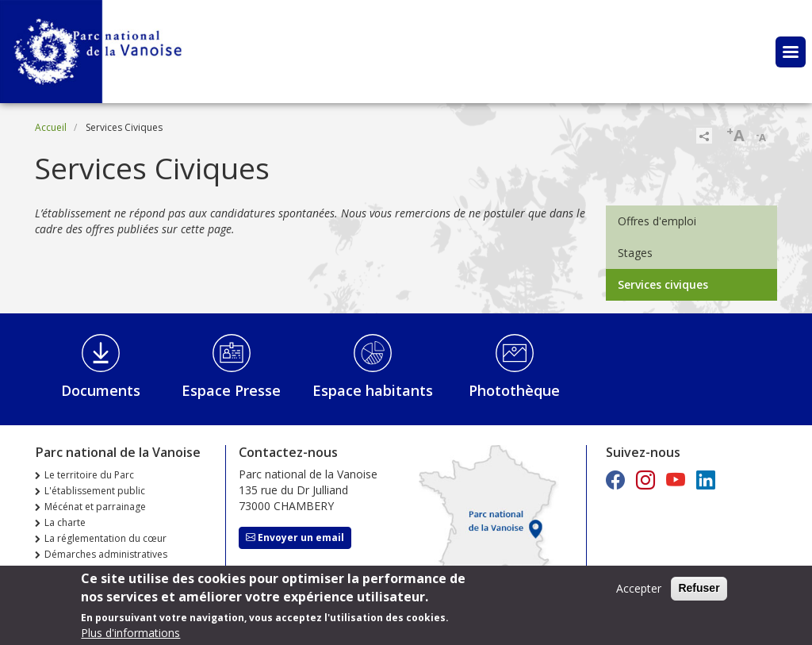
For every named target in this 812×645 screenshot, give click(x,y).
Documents (101, 390)
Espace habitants (373, 390)
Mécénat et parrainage (95, 507)
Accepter (639, 593)
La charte (65, 522)
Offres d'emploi (657, 221)
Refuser (699, 593)
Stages (635, 253)
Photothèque (514, 390)
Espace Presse (231, 390)
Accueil (51, 127)
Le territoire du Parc (89, 475)
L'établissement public (95, 491)
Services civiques (663, 284)
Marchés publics (81, 570)
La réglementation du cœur (105, 538)
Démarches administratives (106, 554)
